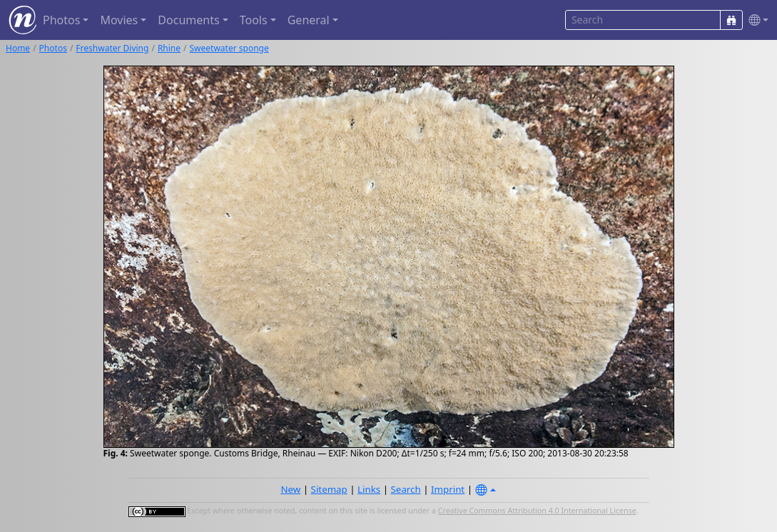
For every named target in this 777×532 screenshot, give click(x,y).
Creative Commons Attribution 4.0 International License (537, 511)
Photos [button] (61, 20)
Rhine (169, 48)
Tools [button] (254, 20)
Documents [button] (188, 20)
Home (18, 48)
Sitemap (329, 489)
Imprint (448, 489)
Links (369, 489)
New (290, 489)
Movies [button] (119, 20)
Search (406, 489)
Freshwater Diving (112, 48)
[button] (756, 20)
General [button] (309, 20)
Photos (53, 48)
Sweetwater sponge (229, 48)
